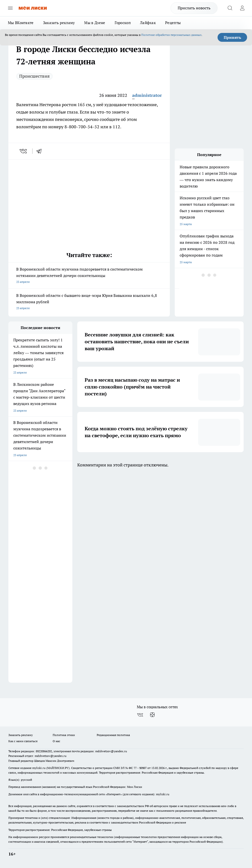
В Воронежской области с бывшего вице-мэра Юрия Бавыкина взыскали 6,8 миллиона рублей (89, 302)
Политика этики (64, 735)
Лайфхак (148, 23)
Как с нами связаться (23, 741)
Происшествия (34, 76)
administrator (147, 95)
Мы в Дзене (95, 23)
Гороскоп (123, 23)
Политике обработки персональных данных (171, 35)
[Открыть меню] (10, 8)
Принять (232, 37)
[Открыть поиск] (230, 8)
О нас (56, 741)
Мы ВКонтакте (21, 23)
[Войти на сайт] (242, 8)
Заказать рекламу (59, 23)
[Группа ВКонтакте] (140, 715)
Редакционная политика (113, 735)
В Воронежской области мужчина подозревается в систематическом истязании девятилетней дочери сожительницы (89, 276)
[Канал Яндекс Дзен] (152, 715)
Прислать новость (194, 8)
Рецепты (173, 23)
